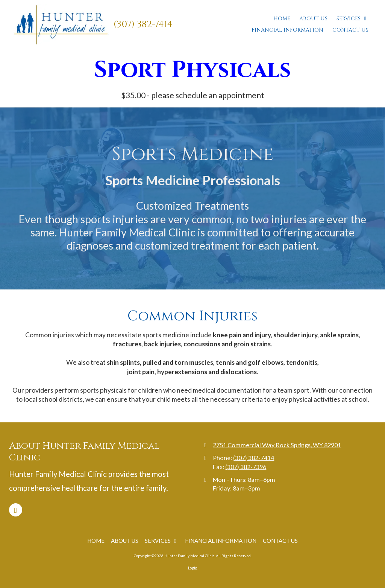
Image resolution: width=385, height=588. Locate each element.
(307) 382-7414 (143, 24)
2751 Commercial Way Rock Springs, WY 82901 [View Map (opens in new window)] (277, 445)
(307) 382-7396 (246, 467)
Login (193, 568)
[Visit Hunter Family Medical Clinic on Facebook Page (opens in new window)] (16, 510)
